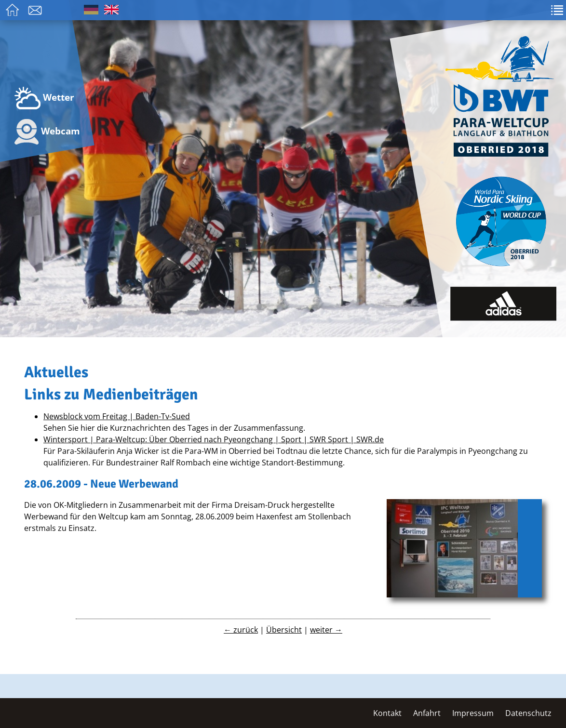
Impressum (473, 713)
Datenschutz (528, 713)
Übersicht (284, 630)
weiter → (326, 630)
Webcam (47, 132)
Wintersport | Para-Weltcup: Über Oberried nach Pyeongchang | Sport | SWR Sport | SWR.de (214, 439)
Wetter (44, 98)
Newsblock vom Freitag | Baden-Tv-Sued (117, 416)
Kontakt (387, 713)
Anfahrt (427, 713)
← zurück (241, 630)
